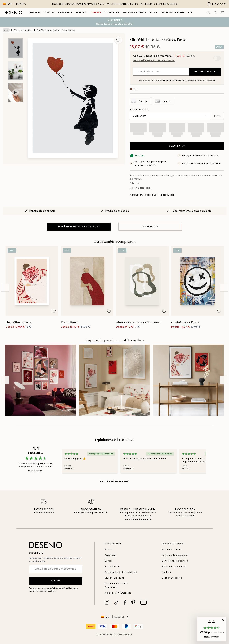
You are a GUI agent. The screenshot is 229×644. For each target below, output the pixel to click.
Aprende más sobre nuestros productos (152, 195)
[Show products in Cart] (223, 13)
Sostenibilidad (112, 566)
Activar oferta (205, 72)
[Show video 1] (15, 92)
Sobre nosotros (113, 544)
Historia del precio (140, 188)
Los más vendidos (135, 12)
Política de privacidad (172, 80)
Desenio (124, 635)
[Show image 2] (15, 71)
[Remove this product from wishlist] (118, 40)
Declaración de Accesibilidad (121, 572)
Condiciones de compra (175, 561)
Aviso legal (111, 555)
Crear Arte (65, 12)
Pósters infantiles (23, 30)
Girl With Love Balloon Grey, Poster (56, 30)
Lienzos (50, 12)
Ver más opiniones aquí (114, 481)
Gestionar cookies (172, 578)
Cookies (166, 572)
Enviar (55, 581)
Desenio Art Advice (172, 544)
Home (153, 12)
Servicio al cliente (172, 549)
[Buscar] (208, 13)
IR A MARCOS (150, 227)
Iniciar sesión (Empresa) (118, 593)
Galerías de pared (172, 12)
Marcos (81, 12)
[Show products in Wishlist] (215, 13)
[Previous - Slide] (5, 288)
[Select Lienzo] (164, 101)
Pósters (35, 12)
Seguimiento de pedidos (175, 555)
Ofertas (96, 12)
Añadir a (177, 146)
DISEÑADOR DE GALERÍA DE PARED (79, 227)
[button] (218, 116)
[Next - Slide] (224, 288)
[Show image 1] (15, 48)
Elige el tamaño (139, 109)
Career (108, 561)
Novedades (112, 12)
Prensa (108, 549)
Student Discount (114, 578)
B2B (190, 12)
